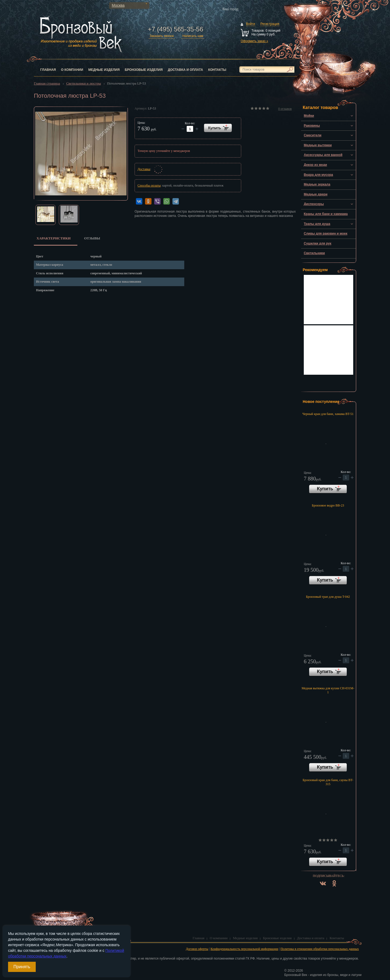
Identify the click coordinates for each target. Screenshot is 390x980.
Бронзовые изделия (144, 70)
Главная (48, 70)
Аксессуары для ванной (323, 155)
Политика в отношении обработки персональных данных (320, 949)
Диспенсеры (314, 204)
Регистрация (270, 24)
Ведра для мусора (318, 175)
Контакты (217, 70)
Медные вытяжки (318, 145)
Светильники (314, 253)
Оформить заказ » (254, 41)
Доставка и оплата (185, 70)
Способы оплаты (149, 185)
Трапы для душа (317, 224)
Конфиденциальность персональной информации (244, 949)
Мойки (309, 116)
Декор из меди (315, 165)
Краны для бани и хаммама (326, 214)
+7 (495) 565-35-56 (175, 29)
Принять (22, 967)
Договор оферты (197, 949)
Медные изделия (104, 70)
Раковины (312, 126)
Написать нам (193, 36)
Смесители (313, 135)
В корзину (328, 489)
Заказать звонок (162, 36)
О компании (72, 70)
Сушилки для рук (318, 243)
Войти (251, 24)
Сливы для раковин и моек (326, 234)
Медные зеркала (317, 184)
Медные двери (316, 194)
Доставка (144, 169)
